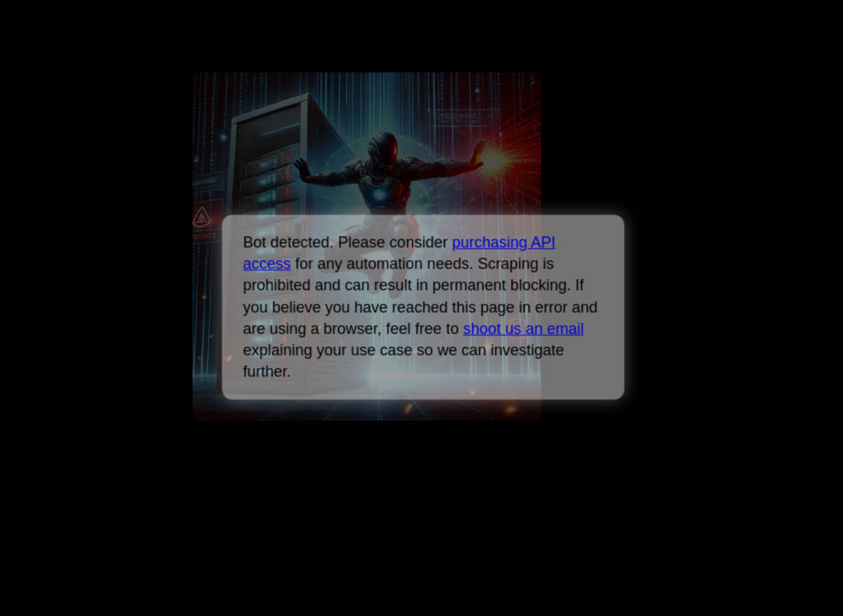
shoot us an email (523, 329)
